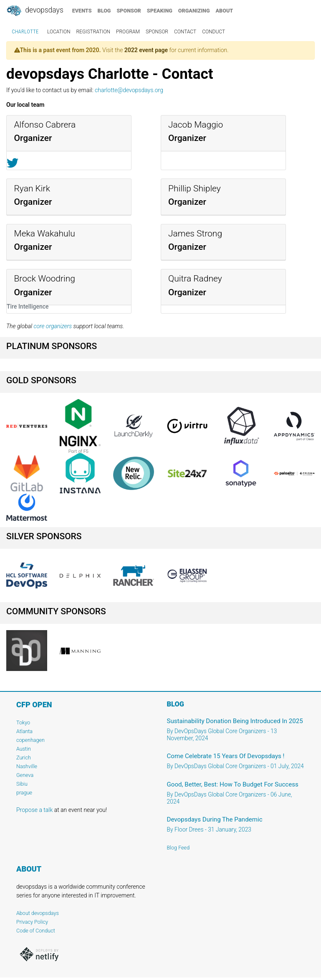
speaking (160, 11)
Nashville (27, 766)
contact (185, 32)
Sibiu (22, 784)
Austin (24, 749)
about (225, 11)
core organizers (53, 326)
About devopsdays (38, 913)
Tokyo (23, 722)
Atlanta (24, 731)
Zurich (24, 758)
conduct (214, 32)
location (59, 32)
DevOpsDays (35, 11)
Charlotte (25, 32)
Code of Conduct (36, 931)
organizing (194, 11)
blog (104, 11)
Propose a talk (34, 810)
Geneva (25, 775)
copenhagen (30, 740)
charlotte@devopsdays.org (129, 90)
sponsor (129, 11)
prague (24, 793)
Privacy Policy (32, 922)
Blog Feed (178, 848)
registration (94, 32)
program (128, 32)
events (82, 11)
